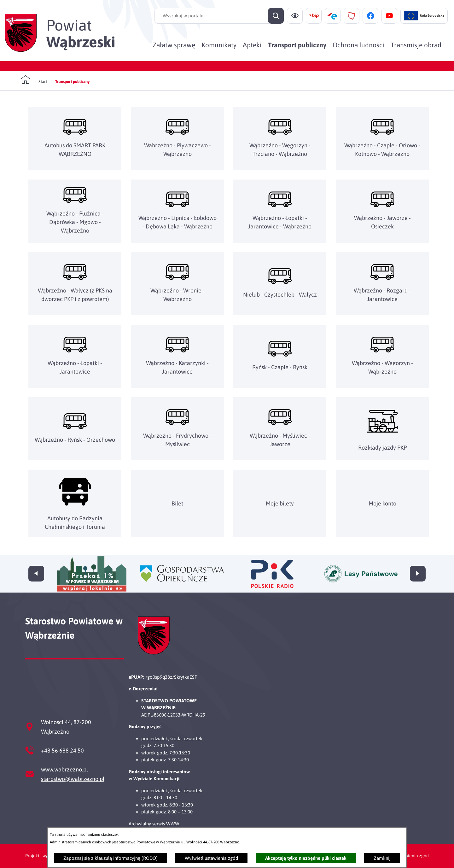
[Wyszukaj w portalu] (219, 16)
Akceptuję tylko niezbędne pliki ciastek (306, 858)
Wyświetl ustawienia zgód (211, 858)
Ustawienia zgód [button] (412, 856)
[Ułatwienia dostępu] (295, 16)
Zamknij (382, 858)
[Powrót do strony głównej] (34, 80)
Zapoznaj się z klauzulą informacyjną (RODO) (111, 858)
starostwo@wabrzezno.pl (73, 779)
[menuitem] (174, 45)
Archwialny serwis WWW (154, 824)
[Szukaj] (276, 16)
